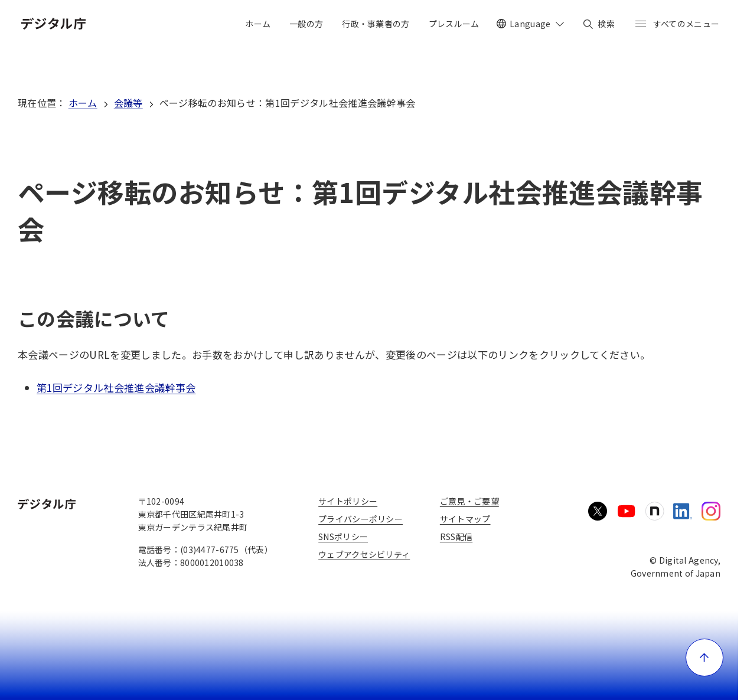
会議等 (128, 103)
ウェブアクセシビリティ (364, 554)
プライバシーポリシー (361, 519)
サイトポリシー (348, 501)
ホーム (83, 103)
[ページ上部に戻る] (704, 658)
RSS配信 (456, 537)
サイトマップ (465, 519)
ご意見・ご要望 (469, 501)
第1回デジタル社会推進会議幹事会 (116, 387)
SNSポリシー (343, 537)
